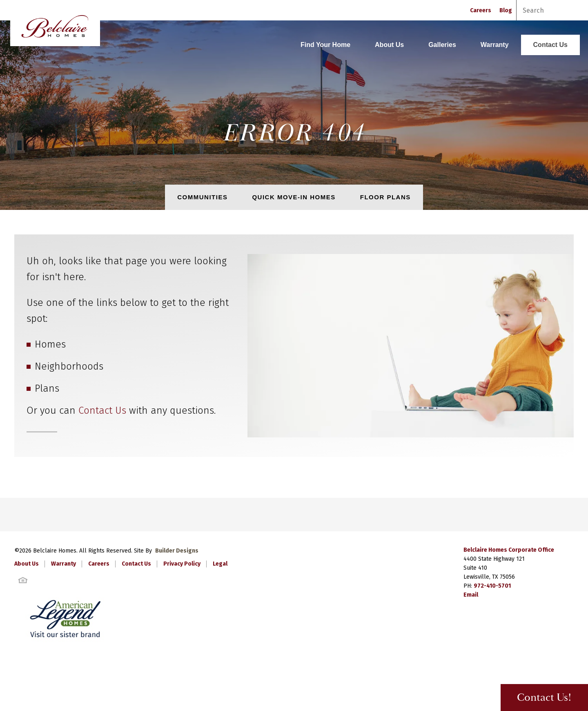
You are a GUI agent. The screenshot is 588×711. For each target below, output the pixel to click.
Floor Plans (385, 197)
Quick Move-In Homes (294, 197)
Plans (47, 388)
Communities (202, 197)
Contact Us (550, 45)
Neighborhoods (69, 366)
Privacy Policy (182, 564)
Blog (506, 10)
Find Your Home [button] (325, 45)
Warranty (495, 45)
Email (471, 595)
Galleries (442, 45)
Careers (481, 10)
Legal (220, 564)
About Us (389, 45)
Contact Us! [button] (544, 698)
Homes (50, 344)
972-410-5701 (492, 586)
